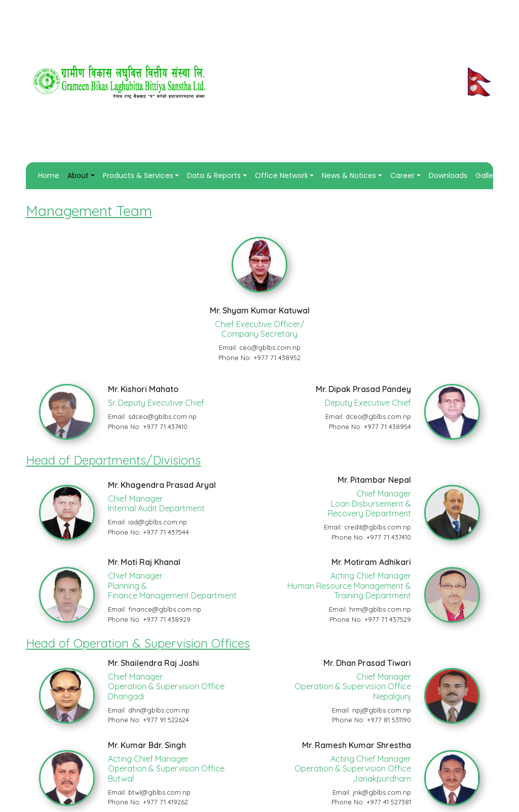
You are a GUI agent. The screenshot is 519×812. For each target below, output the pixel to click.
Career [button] (402, 175)
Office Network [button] (282, 175)
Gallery (488, 175)
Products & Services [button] (138, 175)
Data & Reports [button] (214, 175)
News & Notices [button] (349, 175)
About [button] (78, 175)
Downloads (448, 175)
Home (51, 175)
